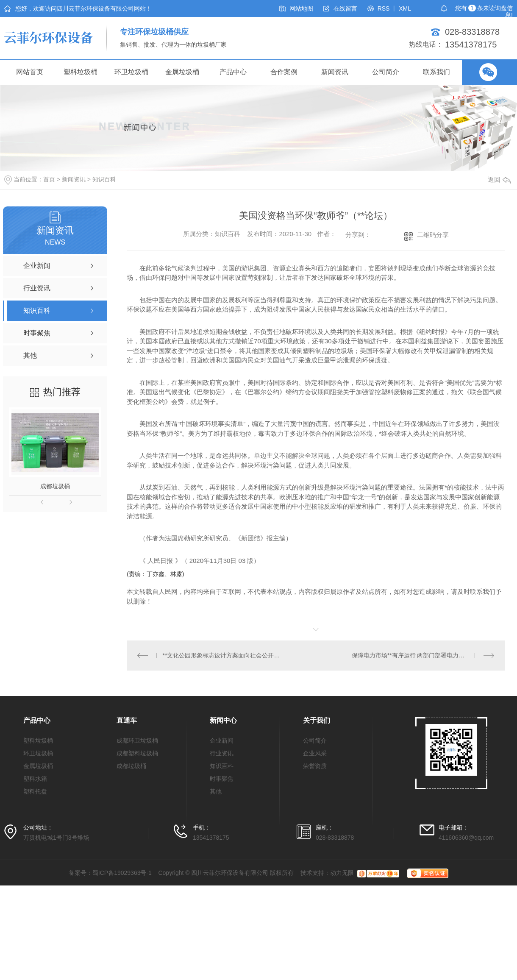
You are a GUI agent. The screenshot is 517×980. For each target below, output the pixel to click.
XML (405, 8)
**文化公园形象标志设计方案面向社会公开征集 (221, 655)
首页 (49, 179)
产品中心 (233, 72)
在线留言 (345, 8)
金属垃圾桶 (182, 72)
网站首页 (30, 72)
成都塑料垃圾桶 (137, 753)
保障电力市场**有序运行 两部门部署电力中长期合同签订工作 (423, 655)
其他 (216, 791)
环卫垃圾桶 (131, 72)
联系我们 (436, 72)
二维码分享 (433, 235)
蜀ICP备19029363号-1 (122, 873)
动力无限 (342, 873)
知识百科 (104, 179)
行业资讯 (222, 753)
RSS (384, 8)
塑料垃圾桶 (81, 72)
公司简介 (386, 72)
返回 (499, 180)
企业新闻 (222, 741)
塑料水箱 (35, 779)
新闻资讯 (335, 72)
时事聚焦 (222, 779)
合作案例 (284, 72)
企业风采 (315, 753)
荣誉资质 (315, 766)
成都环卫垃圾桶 (137, 741)
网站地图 (301, 8)
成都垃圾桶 (55, 486)
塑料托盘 (35, 791)
